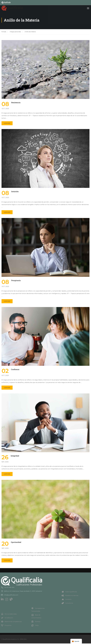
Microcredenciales (9, 615)
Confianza (15, 370)
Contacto (66, 600)
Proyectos (6, 626)
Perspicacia (16, 281)
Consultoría (67, 604)
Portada (4, 32)
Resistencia (16, 103)
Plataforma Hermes (70, 596)
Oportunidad (16, 543)
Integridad (15, 456)
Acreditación (7, 618)
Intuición (15, 192)
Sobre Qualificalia (69, 592)
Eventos (36, 622)
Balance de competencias (11, 622)
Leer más (8, 123)
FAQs (35, 626)
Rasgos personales (16, 32)
